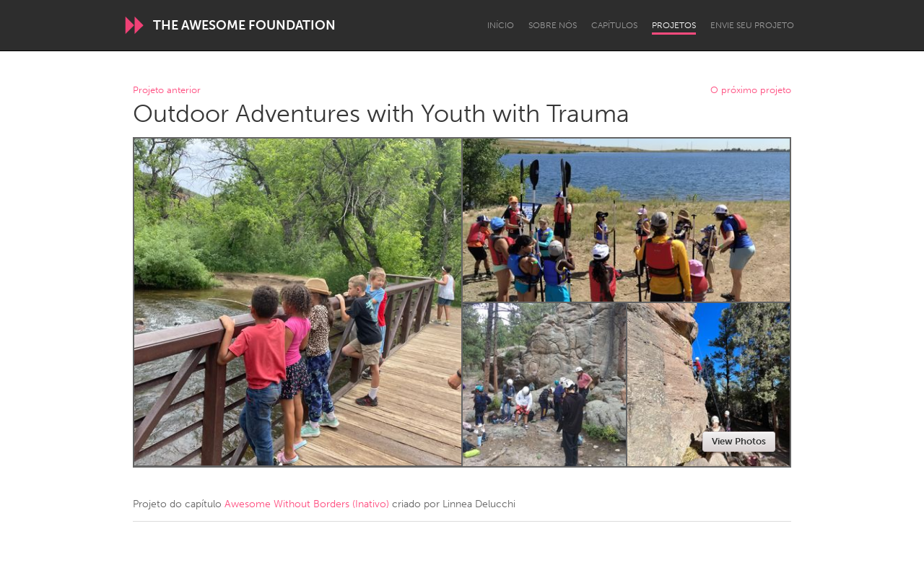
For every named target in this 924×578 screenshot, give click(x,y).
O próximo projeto (751, 91)
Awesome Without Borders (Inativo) (307, 504)
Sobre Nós (553, 25)
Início (501, 25)
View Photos (739, 441)
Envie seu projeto (752, 25)
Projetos (674, 25)
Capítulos (614, 25)
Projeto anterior (167, 91)
